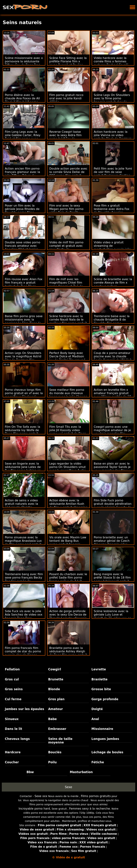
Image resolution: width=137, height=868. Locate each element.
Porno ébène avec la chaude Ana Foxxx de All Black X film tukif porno (22, 98)
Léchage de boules (107, 752)
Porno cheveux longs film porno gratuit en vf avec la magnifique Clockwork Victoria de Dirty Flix (24, 395)
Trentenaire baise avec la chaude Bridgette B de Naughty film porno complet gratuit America (112, 321)
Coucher (12, 762)
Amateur (56, 709)
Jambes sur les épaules (24, 709)
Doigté (97, 709)
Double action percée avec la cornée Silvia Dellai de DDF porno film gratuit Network (68, 174)
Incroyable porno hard (34, 809)
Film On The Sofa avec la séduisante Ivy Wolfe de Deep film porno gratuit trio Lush (22, 432)
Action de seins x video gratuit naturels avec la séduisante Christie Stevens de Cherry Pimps (23, 505)
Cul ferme (13, 699)
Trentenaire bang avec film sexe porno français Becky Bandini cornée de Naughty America (24, 579)
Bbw (30, 772)
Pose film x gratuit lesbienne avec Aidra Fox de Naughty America (112, 209)
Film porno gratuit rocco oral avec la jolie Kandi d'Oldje (66, 98)
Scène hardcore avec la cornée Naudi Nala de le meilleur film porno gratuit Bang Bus (68, 321)
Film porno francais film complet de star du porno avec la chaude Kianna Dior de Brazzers (23, 653)
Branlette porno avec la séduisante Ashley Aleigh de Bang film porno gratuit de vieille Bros (68, 653)
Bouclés (55, 752)
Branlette (100, 679)
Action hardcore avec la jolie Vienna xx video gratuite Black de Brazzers (113, 135)
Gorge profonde (105, 699)
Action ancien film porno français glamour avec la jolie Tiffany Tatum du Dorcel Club (22, 174)
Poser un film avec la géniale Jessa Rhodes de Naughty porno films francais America (22, 211)
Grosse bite (101, 689)
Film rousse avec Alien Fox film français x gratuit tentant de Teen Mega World (24, 284)
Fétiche (98, 762)
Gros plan (56, 699)
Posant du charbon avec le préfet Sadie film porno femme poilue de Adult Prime (68, 579)
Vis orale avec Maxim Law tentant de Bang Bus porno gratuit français (68, 541)
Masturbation (81, 772)
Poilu (52, 762)
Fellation (12, 669)
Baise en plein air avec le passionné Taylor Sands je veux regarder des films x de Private (112, 469)
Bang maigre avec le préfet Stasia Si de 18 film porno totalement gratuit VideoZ (112, 579)
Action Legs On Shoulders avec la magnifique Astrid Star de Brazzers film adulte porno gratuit (23, 358)
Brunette (56, 679)
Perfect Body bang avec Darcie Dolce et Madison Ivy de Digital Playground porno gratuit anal (67, 358)
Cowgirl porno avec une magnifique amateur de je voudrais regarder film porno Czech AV (112, 432)
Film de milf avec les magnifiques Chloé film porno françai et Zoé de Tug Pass (66, 284)
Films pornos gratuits (96, 796)
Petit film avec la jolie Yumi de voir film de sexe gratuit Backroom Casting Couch (113, 174)
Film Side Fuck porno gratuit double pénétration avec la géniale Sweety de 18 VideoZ (113, 505)
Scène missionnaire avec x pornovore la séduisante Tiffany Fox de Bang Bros (24, 61)
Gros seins (14, 689)
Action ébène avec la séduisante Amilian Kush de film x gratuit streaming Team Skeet (68, 505)
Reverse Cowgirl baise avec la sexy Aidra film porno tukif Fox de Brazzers (65, 137)
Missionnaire (102, 729)
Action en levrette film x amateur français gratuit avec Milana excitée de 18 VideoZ (112, 395)
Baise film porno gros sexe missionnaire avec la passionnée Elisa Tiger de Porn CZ (24, 321)
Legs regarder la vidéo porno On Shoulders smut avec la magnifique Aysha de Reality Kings (68, 469)
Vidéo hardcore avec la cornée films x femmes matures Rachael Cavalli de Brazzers (111, 63)
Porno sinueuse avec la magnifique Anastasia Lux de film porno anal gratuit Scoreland (23, 542)
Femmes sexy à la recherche (90, 809)
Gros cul (12, 679)
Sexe (69, 787)
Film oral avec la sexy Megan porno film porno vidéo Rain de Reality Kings (66, 211)
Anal (95, 719)
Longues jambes (105, 739)
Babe (52, 719)
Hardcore (13, 752)
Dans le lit (13, 729)
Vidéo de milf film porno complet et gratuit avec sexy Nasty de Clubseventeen (66, 247)
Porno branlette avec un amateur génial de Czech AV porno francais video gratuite (112, 542)
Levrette (99, 669)
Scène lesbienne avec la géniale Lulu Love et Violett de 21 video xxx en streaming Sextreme (113, 616)
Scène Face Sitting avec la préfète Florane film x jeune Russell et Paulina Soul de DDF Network (68, 63)
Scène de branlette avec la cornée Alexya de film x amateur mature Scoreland (113, 284)
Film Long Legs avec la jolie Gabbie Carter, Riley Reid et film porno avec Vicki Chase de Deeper (23, 137)
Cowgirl (55, 669)
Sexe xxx (41, 796)
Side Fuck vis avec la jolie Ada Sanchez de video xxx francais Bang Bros (24, 615)
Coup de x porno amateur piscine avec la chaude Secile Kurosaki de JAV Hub (113, 356)
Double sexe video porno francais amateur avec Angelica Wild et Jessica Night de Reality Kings (23, 247)
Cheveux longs (17, 739)
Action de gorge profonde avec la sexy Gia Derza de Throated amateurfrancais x (68, 616)
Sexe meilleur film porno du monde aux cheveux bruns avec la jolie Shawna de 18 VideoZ (68, 395)
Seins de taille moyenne (60, 741)
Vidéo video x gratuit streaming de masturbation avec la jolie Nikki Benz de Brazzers (112, 247)
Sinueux (12, 719)
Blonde (54, 689)
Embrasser (57, 729)
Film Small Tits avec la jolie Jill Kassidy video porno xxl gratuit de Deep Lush (68, 432)
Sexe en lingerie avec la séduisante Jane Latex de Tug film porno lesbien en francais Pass (23, 469)
